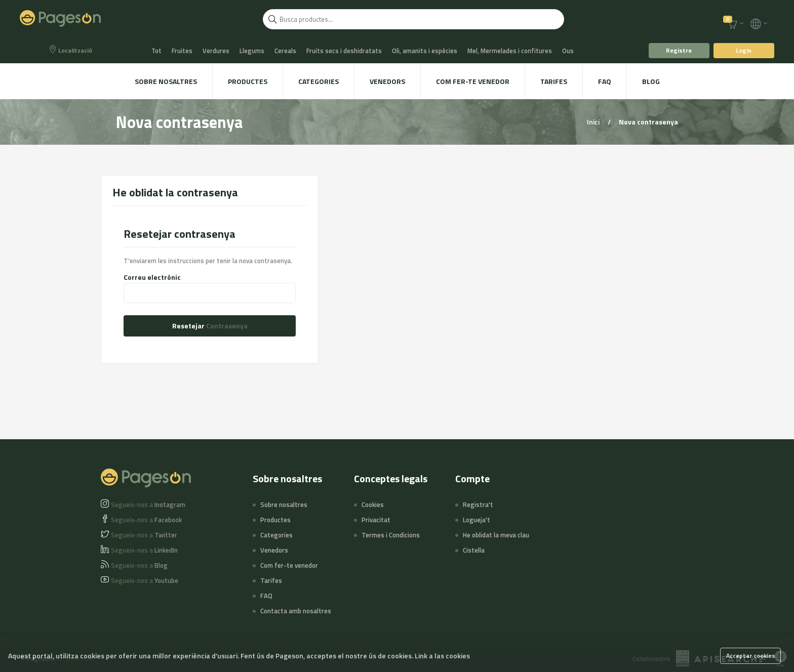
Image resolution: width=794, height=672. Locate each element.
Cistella (474, 550)
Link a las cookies (442, 656)
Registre (679, 50)
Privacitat (376, 520)
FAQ (605, 81)
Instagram (148, 505)
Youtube (145, 580)
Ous (568, 51)
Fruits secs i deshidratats (344, 51)
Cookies (373, 505)
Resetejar (210, 326)
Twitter (144, 535)
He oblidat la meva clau (496, 535)
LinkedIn (144, 550)
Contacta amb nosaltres (296, 611)
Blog (651, 81)
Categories (319, 81)
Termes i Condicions (391, 535)
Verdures (216, 51)
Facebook (146, 520)
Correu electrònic (152, 277)
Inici (594, 122)
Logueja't (477, 520)
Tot (156, 51)
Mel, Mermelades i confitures (510, 51)
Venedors (387, 81)
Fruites (182, 51)
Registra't (478, 505)
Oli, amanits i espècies (425, 51)
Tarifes (554, 81)
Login (744, 50)
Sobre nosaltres (166, 81)
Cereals (285, 51)
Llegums (252, 51)
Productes (248, 81)
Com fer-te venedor (473, 81)
